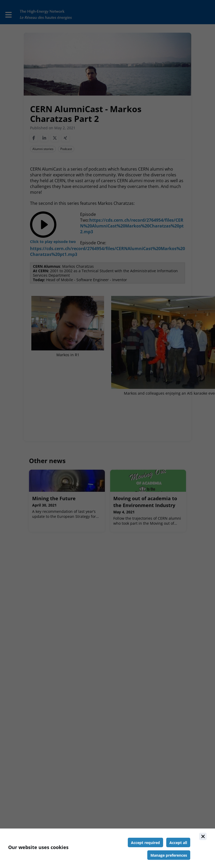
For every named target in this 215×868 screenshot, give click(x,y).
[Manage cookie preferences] (169, 855)
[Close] (203, 836)
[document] (107, 848)
